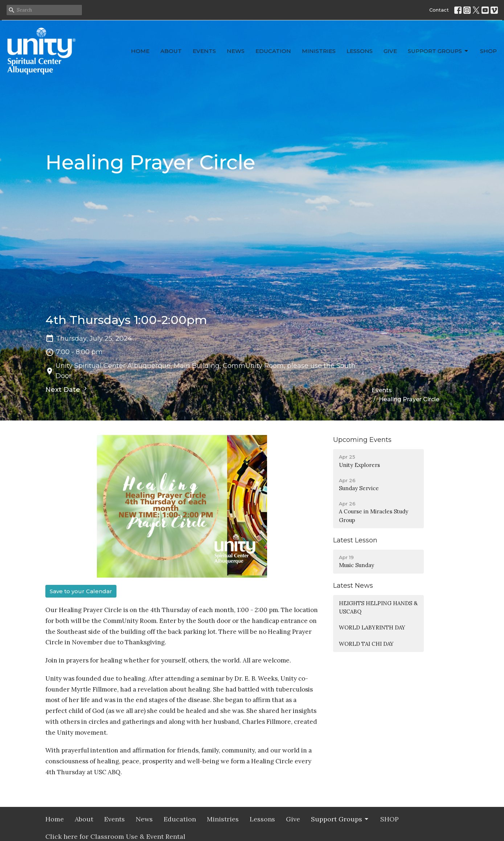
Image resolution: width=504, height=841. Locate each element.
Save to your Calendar (81, 591)
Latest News (353, 586)
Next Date (67, 389)
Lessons (360, 51)
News (236, 51)
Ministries (319, 51)
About (171, 51)
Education (273, 51)
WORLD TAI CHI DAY (366, 644)
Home (140, 51)
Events (204, 51)
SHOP (488, 51)
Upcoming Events (362, 440)
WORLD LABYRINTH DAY (372, 627)
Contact (439, 10)
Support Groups (439, 51)
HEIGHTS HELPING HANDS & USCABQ (378, 607)
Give (390, 51)
